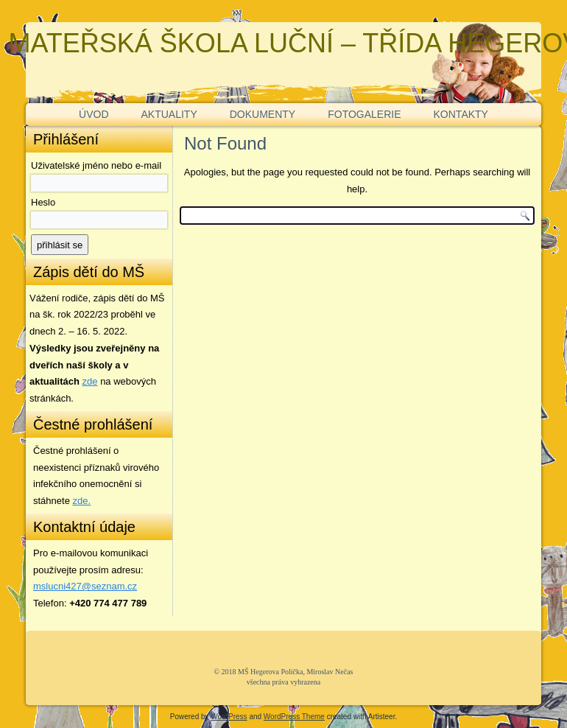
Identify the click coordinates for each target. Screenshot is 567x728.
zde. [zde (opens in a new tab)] (82, 501)
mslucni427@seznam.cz (85, 586)
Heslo (43, 202)
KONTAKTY (461, 114)
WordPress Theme (294, 717)
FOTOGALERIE (364, 114)
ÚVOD (94, 114)
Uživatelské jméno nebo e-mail (96, 165)
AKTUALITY (169, 114)
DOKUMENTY (263, 114)
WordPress (229, 717)
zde (90, 381)
